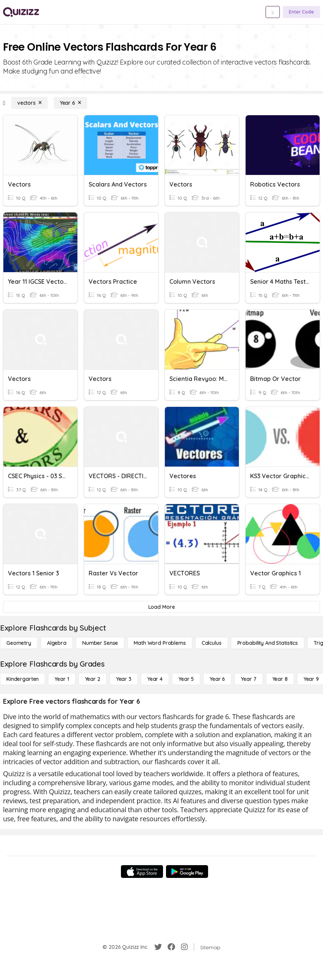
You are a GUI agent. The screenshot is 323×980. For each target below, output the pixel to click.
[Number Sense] (100, 643)
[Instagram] (184, 947)
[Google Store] (187, 872)
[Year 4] (155, 679)
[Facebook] (171, 947)
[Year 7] (248, 679)
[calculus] (212, 643)
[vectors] (29, 103)
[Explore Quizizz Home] (21, 12)
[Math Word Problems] (160, 643)
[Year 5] (186, 679)
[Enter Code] (301, 12)
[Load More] (161, 607)
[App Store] (142, 872)
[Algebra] (57, 643)
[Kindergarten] (23, 679)
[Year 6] (70, 103)
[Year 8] (280, 679)
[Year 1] (62, 679)
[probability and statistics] (268, 643)
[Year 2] (93, 679)
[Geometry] (19, 643)
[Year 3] (124, 679)
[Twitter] (158, 947)
